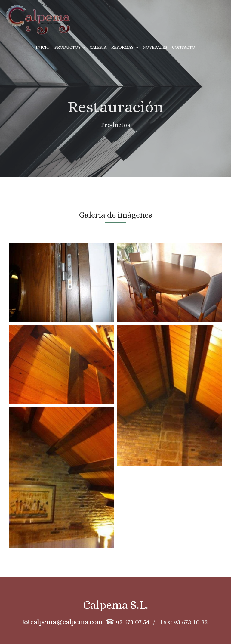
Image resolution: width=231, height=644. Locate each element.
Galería (98, 47)
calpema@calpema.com (66, 622)
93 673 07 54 (133, 622)
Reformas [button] (125, 47)
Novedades (155, 47)
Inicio (43, 47)
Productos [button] (70, 47)
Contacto (184, 47)
